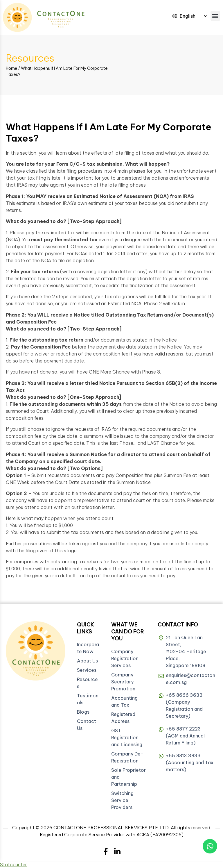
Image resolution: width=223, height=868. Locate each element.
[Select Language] (193, 16)
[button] (215, 16)
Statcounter (14, 865)
